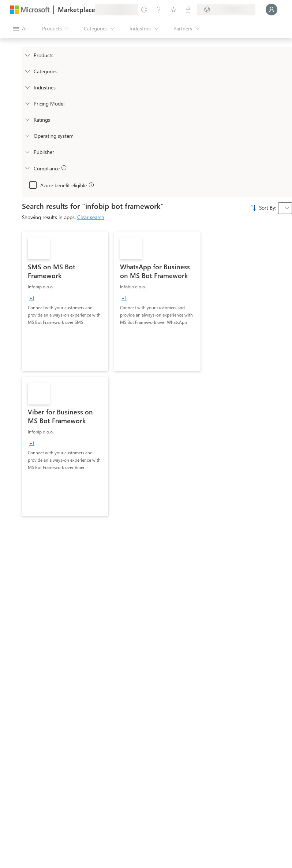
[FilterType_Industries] (27, 87)
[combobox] (285, 208)
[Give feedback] (144, 10)
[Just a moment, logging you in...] (272, 10)
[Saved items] (173, 10)
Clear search (91, 217)
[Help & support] (159, 10)
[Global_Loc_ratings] (27, 119)
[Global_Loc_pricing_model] (27, 103)
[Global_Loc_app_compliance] (27, 168)
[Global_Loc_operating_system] (27, 136)
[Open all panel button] (20, 29)
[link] (65, 301)
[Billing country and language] (226, 10)
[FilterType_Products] (27, 55)
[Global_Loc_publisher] (27, 152)
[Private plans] (188, 10)
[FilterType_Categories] (27, 71)
